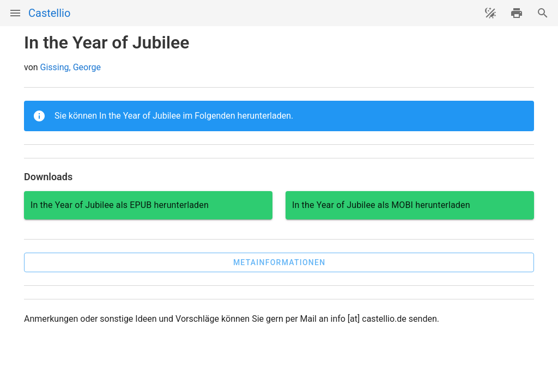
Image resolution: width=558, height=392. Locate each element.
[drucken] (517, 13)
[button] (279, 262)
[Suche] (543, 13)
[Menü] (15, 13)
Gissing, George (71, 67)
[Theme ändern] (490, 13)
